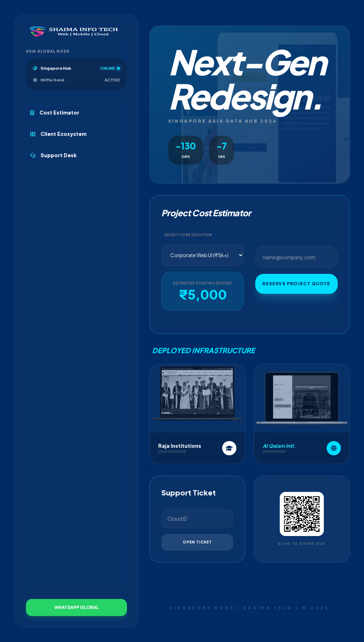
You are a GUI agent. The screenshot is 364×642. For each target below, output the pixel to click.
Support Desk (53, 155)
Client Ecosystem (58, 134)
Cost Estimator (55, 112)
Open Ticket (197, 545)
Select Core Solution (188, 238)
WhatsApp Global (77, 607)
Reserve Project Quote (296, 287)
